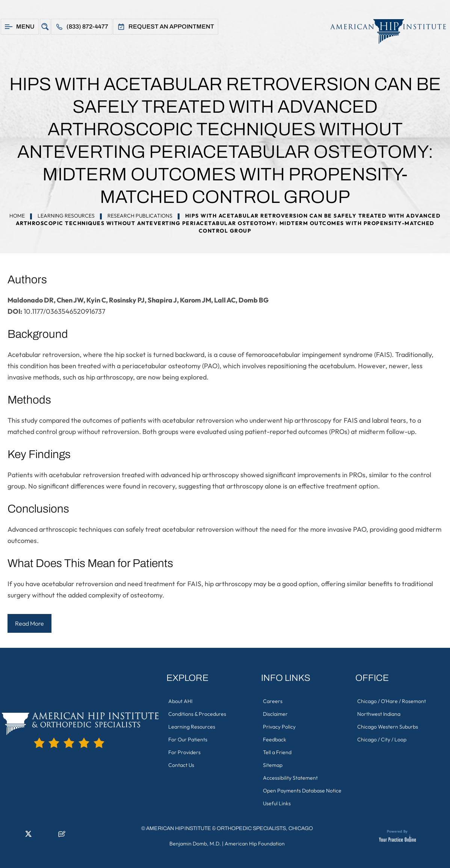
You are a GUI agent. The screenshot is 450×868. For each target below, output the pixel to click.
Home (17, 216)
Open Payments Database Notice (302, 791)
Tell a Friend (277, 752)
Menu (25, 26)
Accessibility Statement (290, 778)
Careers (273, 701)
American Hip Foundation (255, 844)
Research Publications (140, 216)
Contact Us (181, 765)
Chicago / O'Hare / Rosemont (392, 701)
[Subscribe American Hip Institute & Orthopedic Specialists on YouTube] (51, 836)
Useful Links (277, 803)
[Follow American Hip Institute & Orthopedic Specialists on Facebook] (6, 836)
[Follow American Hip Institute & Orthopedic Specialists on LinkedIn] (17, 836)
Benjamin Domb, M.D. (195, 844)
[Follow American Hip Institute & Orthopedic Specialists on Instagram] (39, 836)
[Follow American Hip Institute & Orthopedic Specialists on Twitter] (28, 836)
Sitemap (273, 765)
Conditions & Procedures (197, 714)
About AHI (180, 701)
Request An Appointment (171, 26)
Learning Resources (66, 216)
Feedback (275, 739)
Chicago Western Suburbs (388, 727)
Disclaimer (275, 714)
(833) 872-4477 (87, 26)
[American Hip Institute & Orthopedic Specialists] (384, 31)
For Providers (184, 752)
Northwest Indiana (379, 714)
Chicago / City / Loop (382, 739)
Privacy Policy (279, 727)
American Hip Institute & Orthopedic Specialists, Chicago (230, 828)
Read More (29, 623)
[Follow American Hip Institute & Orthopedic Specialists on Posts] (62, 836)
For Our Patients (188, 739)
